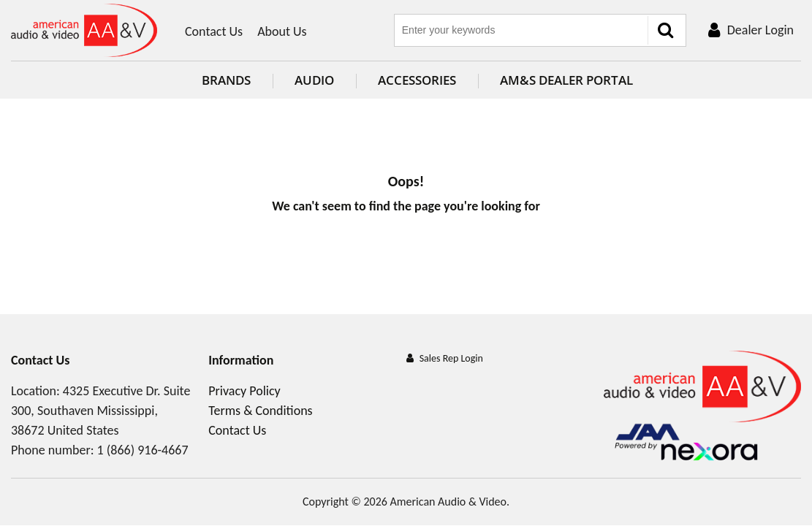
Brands (215, 80)
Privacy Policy (244, 391)
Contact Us (214, 31)
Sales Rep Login (451, 358)
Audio (303, 80)
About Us (282, 31)
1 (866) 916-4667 (143, 450)
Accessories (406, 80)
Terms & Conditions (260, 411)
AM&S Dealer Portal (555, 80)
